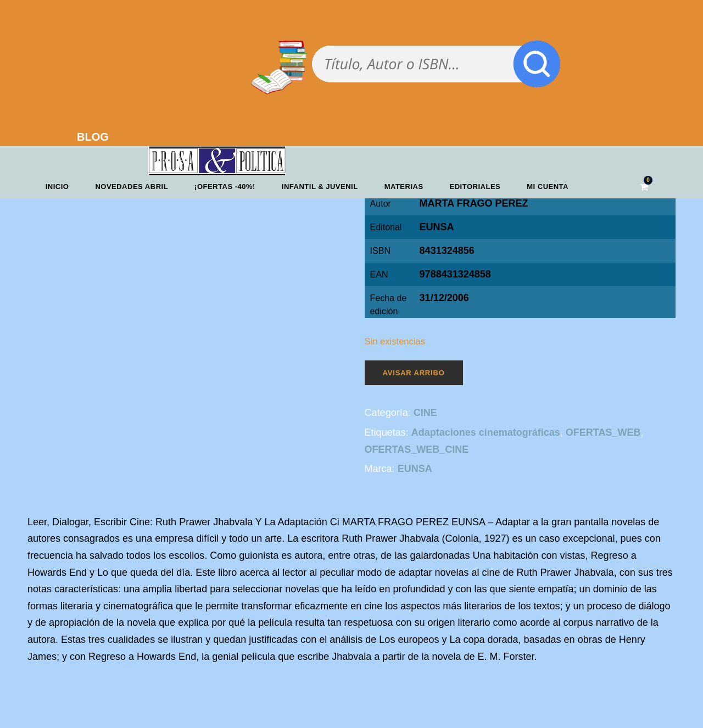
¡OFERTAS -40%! (225, 187)
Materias (404, 187)
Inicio (57, 187)
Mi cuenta (548, 187)
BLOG (93, 137)
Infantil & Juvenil (320, 187)
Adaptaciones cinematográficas (486, 432)
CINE (425, 413)
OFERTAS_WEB (603, 432)
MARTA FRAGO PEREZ (474, 203)
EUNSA (437, 227)
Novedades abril (132, 187)
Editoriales (475, 187)
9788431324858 (455, 274)
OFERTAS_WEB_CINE (417, 449)
